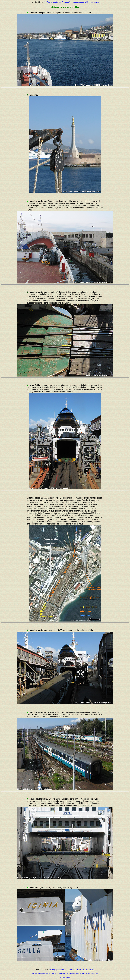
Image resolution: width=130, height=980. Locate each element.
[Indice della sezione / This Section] (45, 973)
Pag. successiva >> (80, 2)
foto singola (95, 2)
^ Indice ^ (66, 2)
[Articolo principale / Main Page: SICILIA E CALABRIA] (78, 973)
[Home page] (65, 977)
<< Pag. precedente (52, 2)
